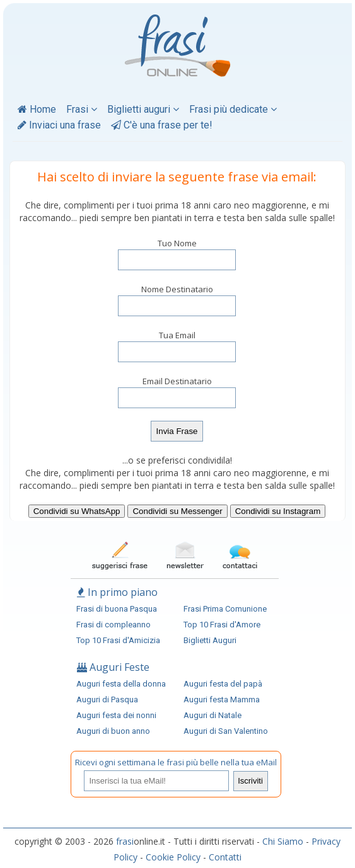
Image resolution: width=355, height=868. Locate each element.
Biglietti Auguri (210, 640)
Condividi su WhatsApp (77, 511)
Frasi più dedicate (233, 109)
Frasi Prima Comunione (225, 609)
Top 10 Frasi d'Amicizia (118, 640)
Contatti (225, 857)
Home (37, 109)
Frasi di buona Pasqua (117, 609)
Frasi (82, 109)
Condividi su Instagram (278, 511)
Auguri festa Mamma (222, 700)
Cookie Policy (173, 857)
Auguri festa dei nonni (116, 715)
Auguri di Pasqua (107, 700)
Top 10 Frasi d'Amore (222, 625)
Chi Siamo (283, 841)
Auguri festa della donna (121, 684)
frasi (125, 841)
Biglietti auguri (143, 109)
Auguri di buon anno (113, 731)
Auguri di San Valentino (226, 731)
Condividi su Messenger (177, 511)
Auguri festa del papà (223, 684)
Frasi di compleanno (113, 625)
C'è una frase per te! (162, 125)
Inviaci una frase (59, 125)
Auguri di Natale (212, 715)
